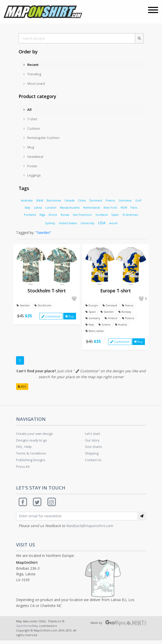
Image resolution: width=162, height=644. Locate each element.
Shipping (92, 456)
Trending (32, 74)
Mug (29, 147)
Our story (92, 443)
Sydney (50, 223)
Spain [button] (91, 312)
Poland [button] (131, 319)
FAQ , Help (24, 450)
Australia (27, 200)
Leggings (32, 175)
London (51, 207)
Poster (30, 166)
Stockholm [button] (45, 306)
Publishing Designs (31, 463)
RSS (22, 389)
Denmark (96, 200)
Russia (65, 215)
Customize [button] (50, 317)
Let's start (92, 437)
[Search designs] (77, 38)
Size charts (94, 450)
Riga (42, 215)
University (88, 223)
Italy (28, 207)
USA (102, 223)
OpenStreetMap (27, 630)
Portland (30, 215)
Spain (115, 215)
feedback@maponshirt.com (90, 529)
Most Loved (34, 84)
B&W (40, 200)
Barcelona (54, 200)
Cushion (32, 128)
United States (68, 223)
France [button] (131, 306)
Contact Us (93, 463)
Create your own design (35, 437)
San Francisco (82, 215)
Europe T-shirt (116, 291)
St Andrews (130, 215)
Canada (70, 200)
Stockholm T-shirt (47, 291)
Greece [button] (106, 326)
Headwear (34, 157)
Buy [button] (70, 317)
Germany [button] (94, 319)
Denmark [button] (111, 306)
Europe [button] (92, 306)
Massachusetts (70, 207)
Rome (53, 215)
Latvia (38, 207)
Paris (134, 207)
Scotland (102, 215)
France (110, 200)
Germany (125, 200)
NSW (124, 207)
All (28, 110)
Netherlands (92, 207)
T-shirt (30, 119)
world (113, 223)
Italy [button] (90, 326)
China (82, 200)
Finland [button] (113, 319)
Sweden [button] (24, 306)
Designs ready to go (32, 443)
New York (110, 207)
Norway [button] (127, 312)
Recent (31, 65)
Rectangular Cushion (41, 138)
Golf (138, 200)
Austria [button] (124, 326)
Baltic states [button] (95, 333)
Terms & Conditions (31, 456)
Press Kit (23, 470)
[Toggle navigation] (153, 11)
